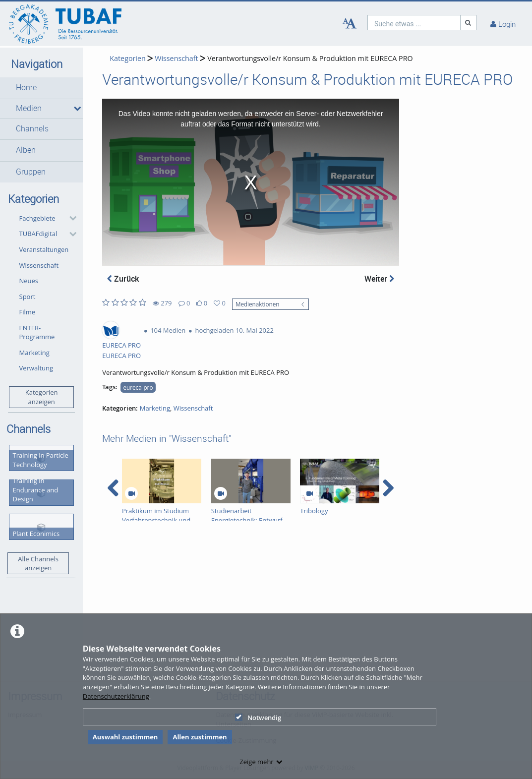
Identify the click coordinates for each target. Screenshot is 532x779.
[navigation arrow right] (388, 488)
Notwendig (258, 718)
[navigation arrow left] (113, 488)
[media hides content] (75, 109)
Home (26, 88)
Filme (28, 312)
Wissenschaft (39, 265)
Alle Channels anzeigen (38, 564)
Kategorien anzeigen (42, 397)
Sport (28, 297)
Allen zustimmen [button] (200, 737)
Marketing (34, 353)
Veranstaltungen (44, 249)
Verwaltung (36, 368)
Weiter (379, 279)
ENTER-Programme (37, 332)
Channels (32, 129)
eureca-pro (138, 387)
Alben (26, 150)
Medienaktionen (258, 304)
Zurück (123, 279)
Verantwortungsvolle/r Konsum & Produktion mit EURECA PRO (310, 58)
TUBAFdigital (38, 234)
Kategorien (127, 58)
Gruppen (31, 172)
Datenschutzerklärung (116, 696)
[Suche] (469, 23)
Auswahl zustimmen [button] (125, 737)
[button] (41, 88)
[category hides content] (70, 218)
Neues (29, 281)
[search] (414, 23)
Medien (29, 108)
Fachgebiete (37, 218)
